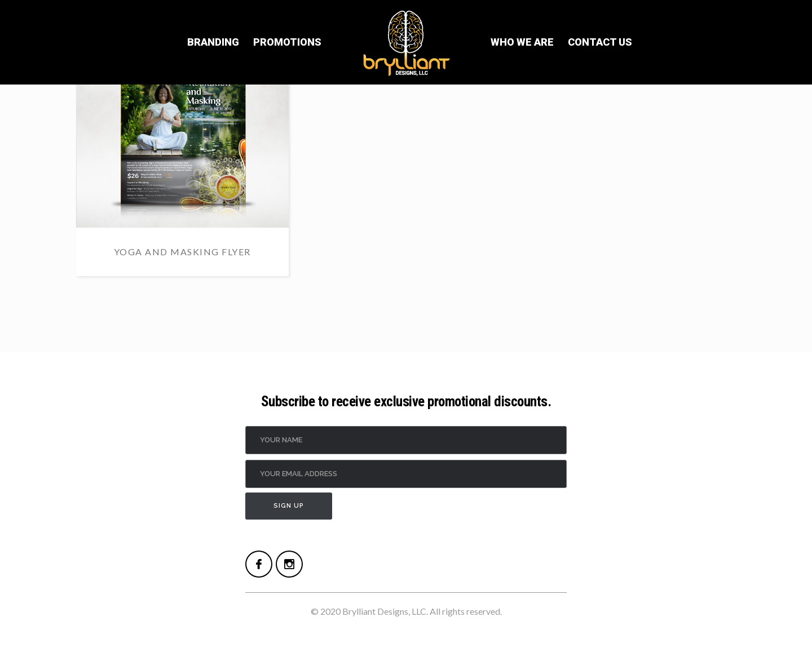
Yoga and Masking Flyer (182, 252)
